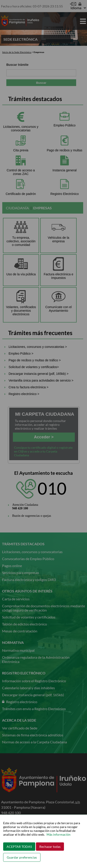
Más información (59, 834)
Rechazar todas (50, 847)
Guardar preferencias (22, 857)
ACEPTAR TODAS (19, 847)
